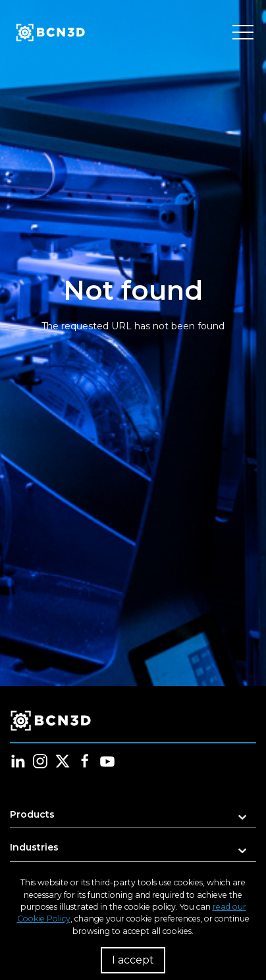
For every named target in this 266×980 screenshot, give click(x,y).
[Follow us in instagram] (40, 761)
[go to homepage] (49, 33)
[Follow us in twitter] (63, 761)
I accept (133, 960)
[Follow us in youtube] (107, 761)
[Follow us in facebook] (85, 761)
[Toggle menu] (243, 33)
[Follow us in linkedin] (18, 761)
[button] (133, 819)
